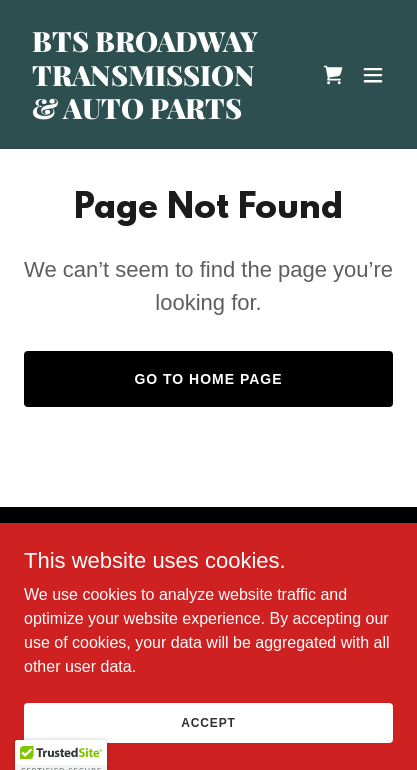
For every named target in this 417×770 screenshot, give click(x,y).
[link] (153, 113)
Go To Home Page (208, 379)
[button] (373, 75)
